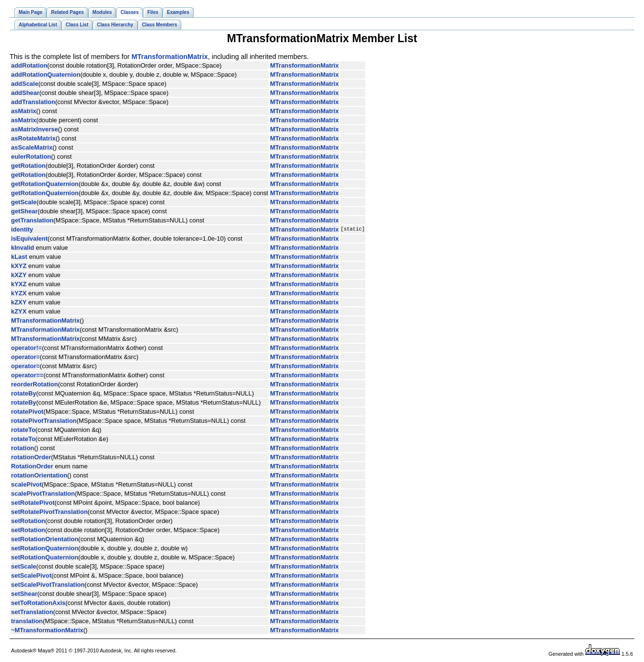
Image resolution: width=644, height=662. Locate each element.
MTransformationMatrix (170, 57)
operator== (27, 375)
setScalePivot (31, 575)
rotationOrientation (39, 475)
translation (27, 621)
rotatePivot (27, 412)
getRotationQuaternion (45, 184)
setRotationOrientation (45, 539)
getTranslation (32, 220)
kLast (19, 257)
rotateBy (24, 393)
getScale (24, 202)
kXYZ (19, 266)
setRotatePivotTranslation (49, 512)
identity (22, 229)
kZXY (19, 302)
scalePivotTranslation (43, 494)
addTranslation (33, 102)
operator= (25, 357)
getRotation (28, 166)
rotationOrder (31, 457)
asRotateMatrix (33, 138)
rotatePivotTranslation (44, 421)
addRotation (29, 65)
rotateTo (23, 430)
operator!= (26, 348)
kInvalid (23, 248)
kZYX (19, 311)
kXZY (19, 275)
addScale (25, 84)
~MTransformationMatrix (47, 630)
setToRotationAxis (38, 603)
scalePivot (26, 484)
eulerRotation (31, 157)
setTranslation (32, 612)
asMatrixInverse (35, 129)
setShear (24, 594)
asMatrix (24, 111)
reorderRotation (35, 384)
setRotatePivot (33, 503)
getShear (24, 211)
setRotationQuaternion (45, 548)
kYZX (19, 293)
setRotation (28, 521)
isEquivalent (29, 238)
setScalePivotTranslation (48, 585)
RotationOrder (32, 466)
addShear (25, 93)
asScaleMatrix (32, 147)
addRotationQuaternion (46, 75)
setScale (24, 566)
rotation (23, 448)
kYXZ (19, 284)
